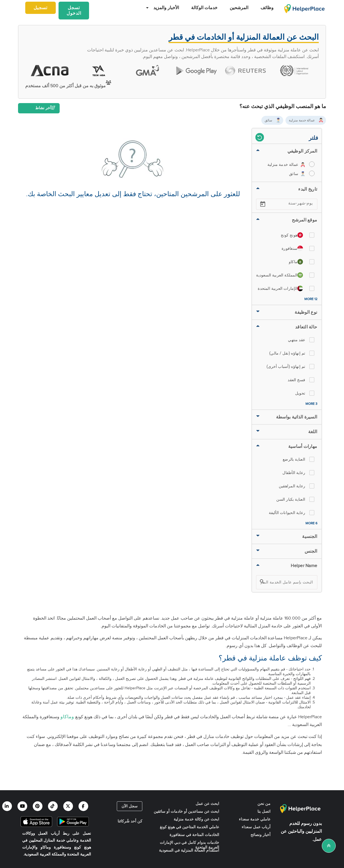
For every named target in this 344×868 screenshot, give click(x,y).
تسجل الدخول (74, 11)
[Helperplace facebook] (83, 806)
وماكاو (67, 717)
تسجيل (41, 8)
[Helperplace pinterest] (38, 806)
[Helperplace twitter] (68, 806)
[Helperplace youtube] (22, 806)
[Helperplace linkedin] (7, 806)
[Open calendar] (263, 204)
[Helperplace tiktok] (53, 806)
